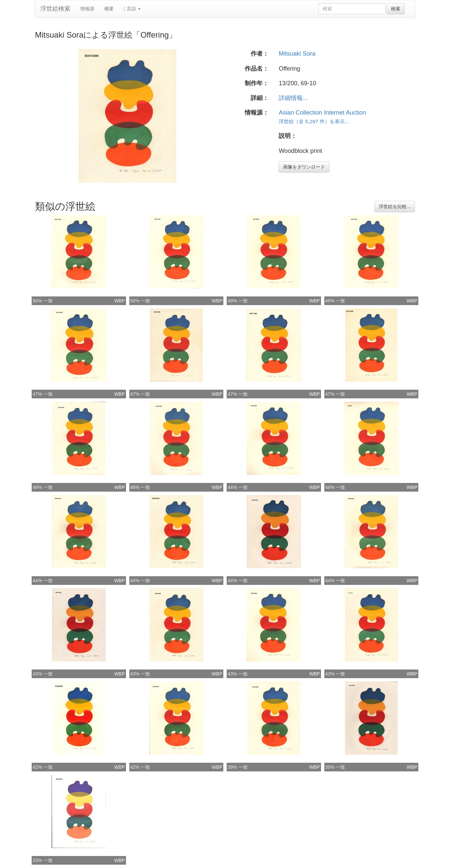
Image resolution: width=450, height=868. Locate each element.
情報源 (87, 9)
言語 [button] (132, 9)
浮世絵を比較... (395, 207)
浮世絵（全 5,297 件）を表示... (314, 121)
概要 (109, 9)
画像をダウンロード (304, 167)
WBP (120, 301)
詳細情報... (293, 98)
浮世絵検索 (55, 9)
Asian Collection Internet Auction (322, 113)
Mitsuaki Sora (297, 54)
